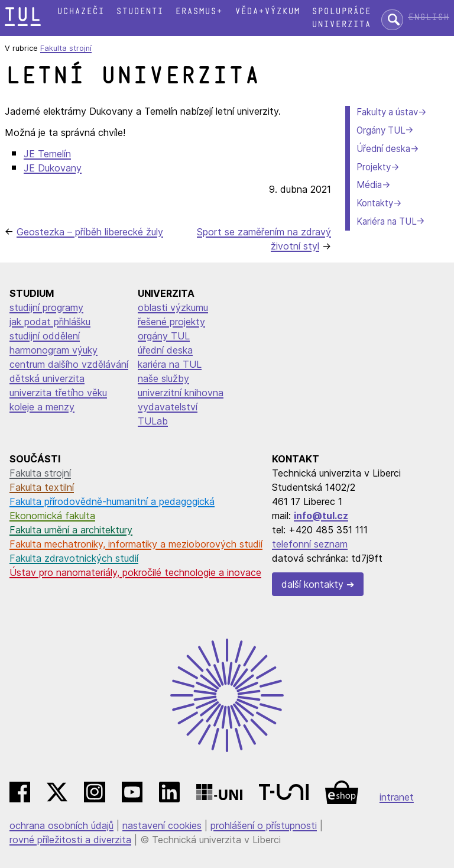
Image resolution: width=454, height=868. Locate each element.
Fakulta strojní (66, 48)
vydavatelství (168, 407)
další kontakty (312, 584)
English (429, 17)
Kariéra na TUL (386, 221)
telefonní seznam (310, 544)
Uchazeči (80, 12)
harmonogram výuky (53, 350)
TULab (153, 421)
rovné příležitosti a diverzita (70, 840)
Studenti (140, 12)
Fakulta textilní (42, 487)
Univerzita (341, 25)
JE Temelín (47, 154)
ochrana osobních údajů (61, 825)
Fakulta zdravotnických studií (74, 558)
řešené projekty (171, 322)
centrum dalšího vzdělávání (69, 364)
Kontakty (375, 203)
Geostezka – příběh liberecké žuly (90, 232)
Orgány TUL (381, 130)
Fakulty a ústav (387, 112)
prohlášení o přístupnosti (264, 825)
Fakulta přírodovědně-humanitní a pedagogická (112, 501)
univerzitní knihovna (181, 393)
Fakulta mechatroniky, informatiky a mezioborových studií (136, 544)
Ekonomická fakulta (52, 516)
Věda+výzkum (267, 12)
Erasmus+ (199, 12)
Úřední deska (383, 149)
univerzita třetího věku (58, 393)
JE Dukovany (53, 168)
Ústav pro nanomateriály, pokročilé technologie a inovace (135, 572)
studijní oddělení (45, 336)
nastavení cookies (162, 825)
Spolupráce (341, 12)
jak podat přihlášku (50, 322)
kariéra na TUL (170, 364)
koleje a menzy (42, 407)
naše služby (163, 378)
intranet (397, 797)
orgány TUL (164, 336)
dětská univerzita (47, 378)
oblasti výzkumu (173, 307)
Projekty (374, 167)
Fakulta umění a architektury (71, 530)
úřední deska (165, 350)
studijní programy (46, 307)
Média (369, 185)
